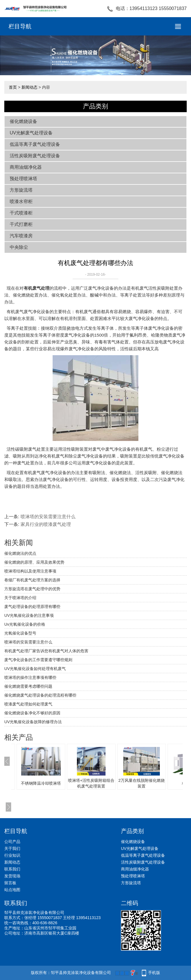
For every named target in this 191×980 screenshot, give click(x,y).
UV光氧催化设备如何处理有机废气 (35, 669)
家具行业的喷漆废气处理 (46, 524)
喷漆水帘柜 (21, 201)
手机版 (154, 973)
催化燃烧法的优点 (20, 553)
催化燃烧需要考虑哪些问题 (28, 686)
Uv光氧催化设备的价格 (25, 624)
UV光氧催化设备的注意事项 (29, 615)
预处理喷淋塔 (23, 179)
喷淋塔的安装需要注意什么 (48, 517)
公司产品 (12, 842)
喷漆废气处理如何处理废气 (28, 704)
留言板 (10, 883)
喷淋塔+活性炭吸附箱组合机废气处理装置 (91, 783)
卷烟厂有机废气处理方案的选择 (32, 580)
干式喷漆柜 (21, 213)
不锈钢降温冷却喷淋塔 (41, 783)
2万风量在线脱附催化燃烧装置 (142, 783)
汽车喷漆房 (21, 236)
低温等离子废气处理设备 (35, 144)
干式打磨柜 (21, 224)
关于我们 (12, 848)
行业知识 (12, 855)
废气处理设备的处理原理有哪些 (32, 607)
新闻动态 (29, 87)
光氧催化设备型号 (20, 633)
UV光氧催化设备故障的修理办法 (33, 722)
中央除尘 (19, 247)
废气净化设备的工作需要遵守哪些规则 (38, 660)
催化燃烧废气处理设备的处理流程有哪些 (40, 695)
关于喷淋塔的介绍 (20, 598)
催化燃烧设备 (23, 121)
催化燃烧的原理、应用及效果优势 (34, 562)
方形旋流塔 (21, 190)
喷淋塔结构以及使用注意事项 (30, 571)
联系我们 (12, 869)
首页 (13, 87)
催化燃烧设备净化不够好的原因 (32, 713)
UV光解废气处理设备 (31, 133)
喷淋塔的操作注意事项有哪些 (30, 677)
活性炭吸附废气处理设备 (35, 156)
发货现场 (12, 876)
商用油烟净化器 (26, 167)
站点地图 (12, 890)
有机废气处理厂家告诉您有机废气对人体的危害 (46, 651)
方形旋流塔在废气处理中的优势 (32, 589)
